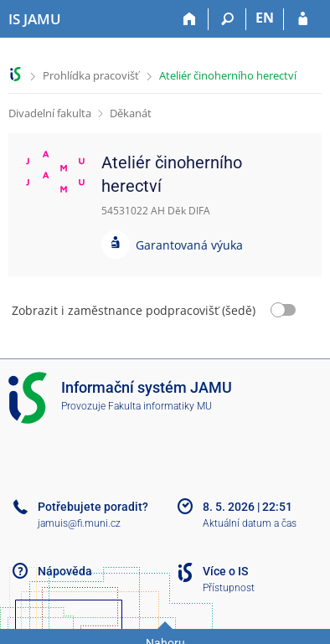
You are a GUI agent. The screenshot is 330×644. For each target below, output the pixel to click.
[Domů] (190, 19)
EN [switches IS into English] (265, 18)
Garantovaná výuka (189, 245)
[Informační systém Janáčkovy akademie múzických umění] (35, 19)
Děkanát (131, 113)
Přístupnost (229, 588)
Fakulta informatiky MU (160, 406)
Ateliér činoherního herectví (228, 75)
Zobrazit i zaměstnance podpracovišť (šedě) (134, 310)
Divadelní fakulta (50, 113)
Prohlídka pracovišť (91, 75)
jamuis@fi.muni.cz (79, 523)
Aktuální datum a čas (250, 523)
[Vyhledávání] (227, 19)
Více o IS (225, 571)
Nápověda (65, 571)
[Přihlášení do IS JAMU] (303, 19)
